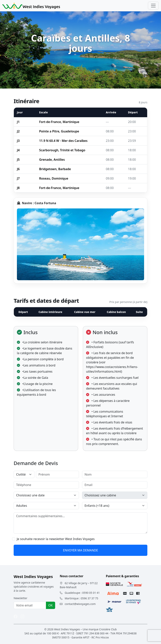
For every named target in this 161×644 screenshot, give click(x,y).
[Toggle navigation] (153, 6)
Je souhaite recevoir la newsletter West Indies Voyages (56, 539)
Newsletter (20, 598)
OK (51, 605)
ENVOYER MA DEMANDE (80, 550)
